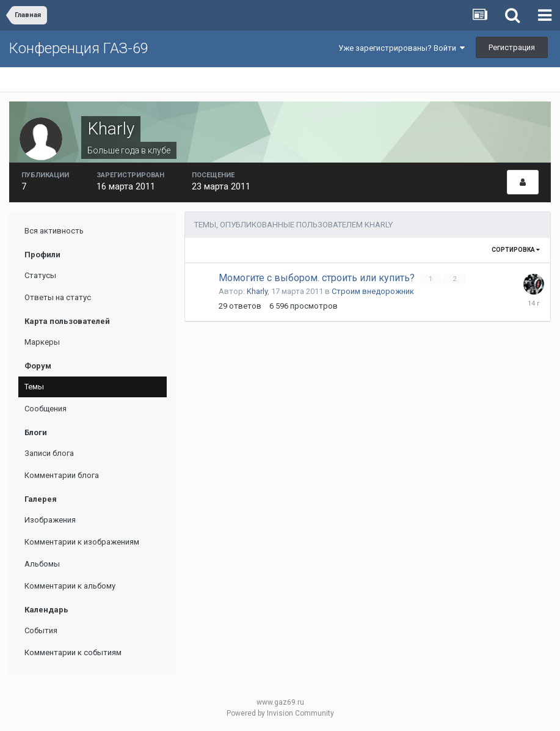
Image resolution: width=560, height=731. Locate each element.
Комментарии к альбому (70, 586)
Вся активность (54, 231)
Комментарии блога (62, 475)
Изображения (50, 520)
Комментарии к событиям (73, 652)
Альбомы (42, 564)
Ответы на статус (58, 297)
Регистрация (512, 47)
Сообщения (45, 409)
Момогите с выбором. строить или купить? (318, 278)
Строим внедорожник (373, 291)
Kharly (257, 291)
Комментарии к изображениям (82, 542)
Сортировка (516, 250)
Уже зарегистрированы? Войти (402, 48)
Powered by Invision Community (280, 713)
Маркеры (42, 342)
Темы (34, 387)
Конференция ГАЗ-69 (79, 48)
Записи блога (49, 453)
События (41, 630)
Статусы (40, 275)
